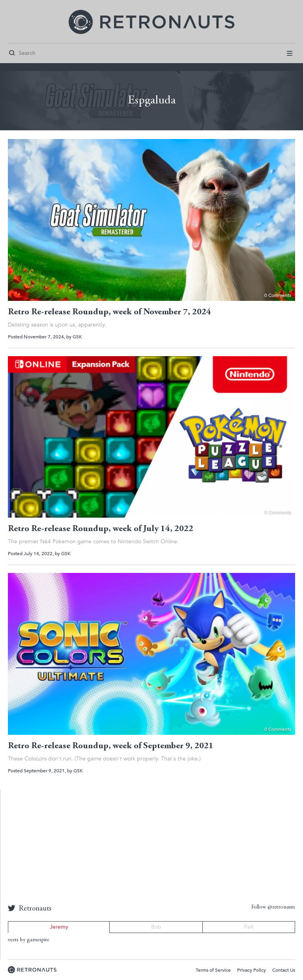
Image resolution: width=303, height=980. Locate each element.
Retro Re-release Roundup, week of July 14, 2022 (101, 529)
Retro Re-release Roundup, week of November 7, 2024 (109, 312)
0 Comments (278, 295)
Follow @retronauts (273, 907)
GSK (77, 337)
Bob (156, 927)
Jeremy (59, 927)
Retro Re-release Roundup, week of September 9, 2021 (111, 746)
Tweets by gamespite (27, 940)
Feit (249, 927)
